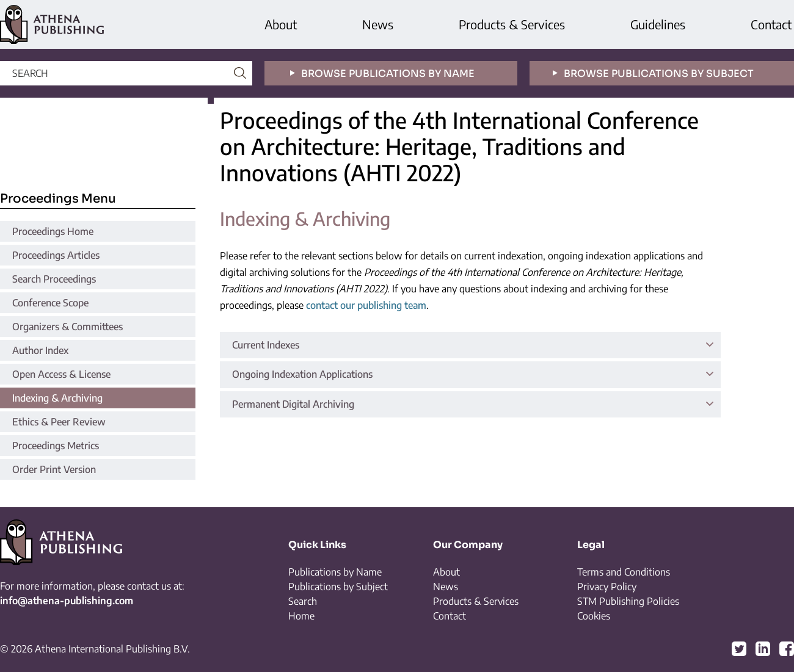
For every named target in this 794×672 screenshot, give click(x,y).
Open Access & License (61, 374)
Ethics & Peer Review (59, 422)
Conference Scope (50, 303)
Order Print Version (54, 469)
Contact (771, 24)
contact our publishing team (366, 305)
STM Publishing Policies (628, 601)
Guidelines (658, 24)
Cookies (594, 616)
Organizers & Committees (67, 327)
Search (303, 601)
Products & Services (512, 24)
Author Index (40, 350)
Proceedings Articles (56, 255)
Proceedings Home (53, 231)
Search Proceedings (54, 279)
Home (301, 616)
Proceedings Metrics (56, 446)
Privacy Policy (607, 587)
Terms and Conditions (624, 572)
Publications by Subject (338, 587)
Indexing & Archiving (57, 398)
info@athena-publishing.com (67, 601)
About (281, 24)
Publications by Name (335, 572)
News (378, 24)
